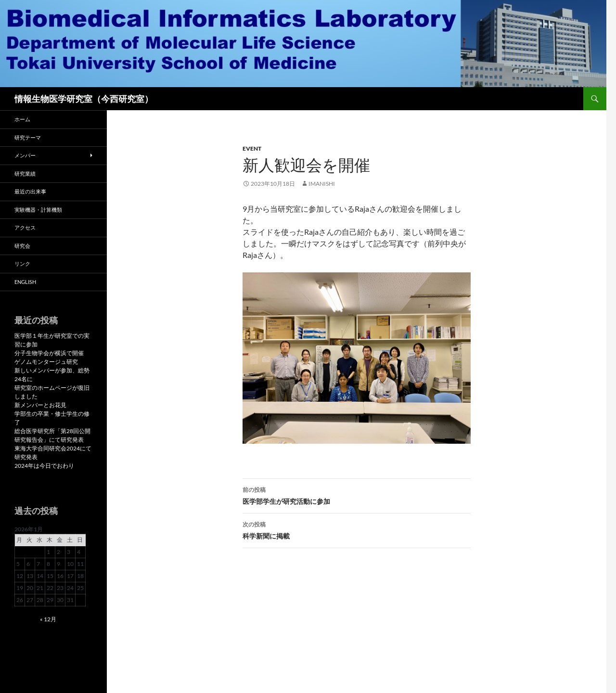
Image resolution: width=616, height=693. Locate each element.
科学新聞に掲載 (357, 529)
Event (252, 148)
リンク (22, 263)
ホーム (22, 119)
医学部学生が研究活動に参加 (357, 495)
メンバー (25, 155)
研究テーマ (28, 137)
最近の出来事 (30, 191)
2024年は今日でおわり (44, 466)
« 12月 (48, 619)
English (25, 282)
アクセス (25, 227)
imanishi (322, 184)
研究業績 (25, 173)
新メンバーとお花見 (40, 405)
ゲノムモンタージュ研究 (46, 362)
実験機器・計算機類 (38, 210)
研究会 (22, 246)
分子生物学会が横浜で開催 (49, 353)
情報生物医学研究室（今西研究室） (84, 99)
